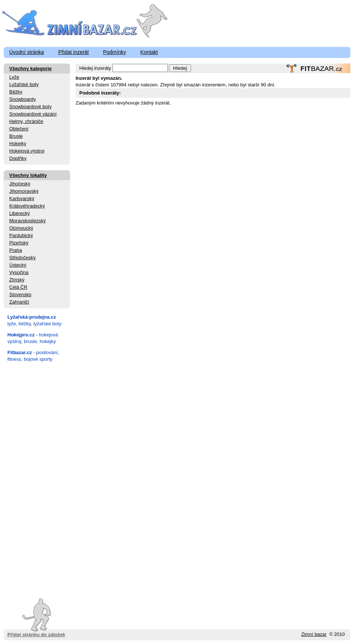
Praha (16, 250)
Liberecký (20, 213)
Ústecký (18, 265)
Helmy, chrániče (26, 121)
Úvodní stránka (27, 52)
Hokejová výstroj (27, 151)
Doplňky (18, 158)
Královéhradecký (27, 206)
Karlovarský (22, 198)
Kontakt (149, 52)
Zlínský (17, 280)
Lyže (14, 77)
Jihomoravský (24, 191)
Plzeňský (19, 243)
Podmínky (114, 52)
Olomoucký (21, 228)
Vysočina (19, 272)
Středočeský (22, 258)
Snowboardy (22, 99)
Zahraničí (19, 302)
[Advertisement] (37, 478)
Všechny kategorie (30, 68)
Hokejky (18, 143)
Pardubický (21, 235)
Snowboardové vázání (33, 114)
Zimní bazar (314, 634)
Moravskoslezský (27, 221)
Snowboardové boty (30, 107)
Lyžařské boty (24, 84)
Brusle (16, 136)
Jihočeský (20, 184)
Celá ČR (18, 287)
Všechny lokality (28, 175)
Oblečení (19, 129)
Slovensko (20, 294)
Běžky (16, 92)
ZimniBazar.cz (71, 23)
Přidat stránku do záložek (36, 618)
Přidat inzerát (73, 52)
